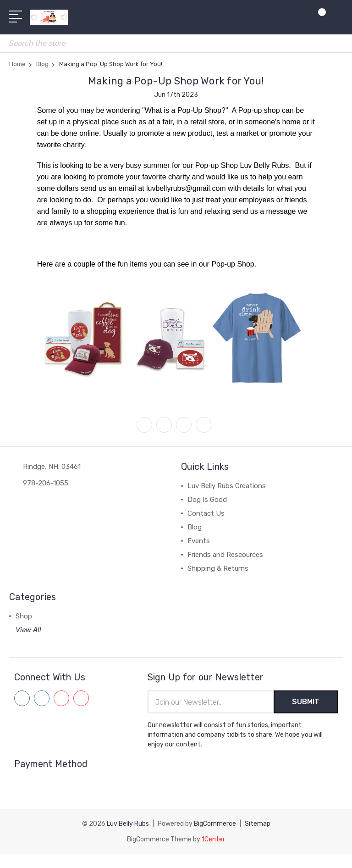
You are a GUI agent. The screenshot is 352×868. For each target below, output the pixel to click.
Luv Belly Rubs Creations (227, 486)
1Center (213, 839)
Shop (24, 616)
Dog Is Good (207, 500)
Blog (195, 527)
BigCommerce (215, 824)
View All (28, 630)
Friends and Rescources (225, 555)
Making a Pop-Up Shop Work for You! (176, 81)
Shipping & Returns (218, 568)
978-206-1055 (46, 483)
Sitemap (258, 824)
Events (199, 541)
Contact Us (206, 513)
